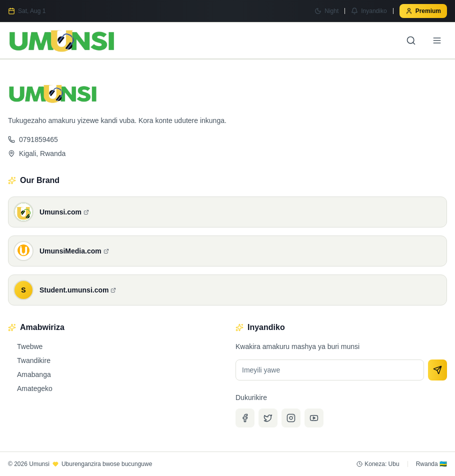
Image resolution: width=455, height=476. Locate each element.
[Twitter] (268, 418)
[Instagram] (291, 418)
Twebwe (25, 346)
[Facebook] (245, 418)
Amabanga (29, 374)
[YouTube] (314, 418)
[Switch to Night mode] (326, 11)
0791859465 (33, 139)
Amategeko (30, 388)
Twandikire (29, 360)
